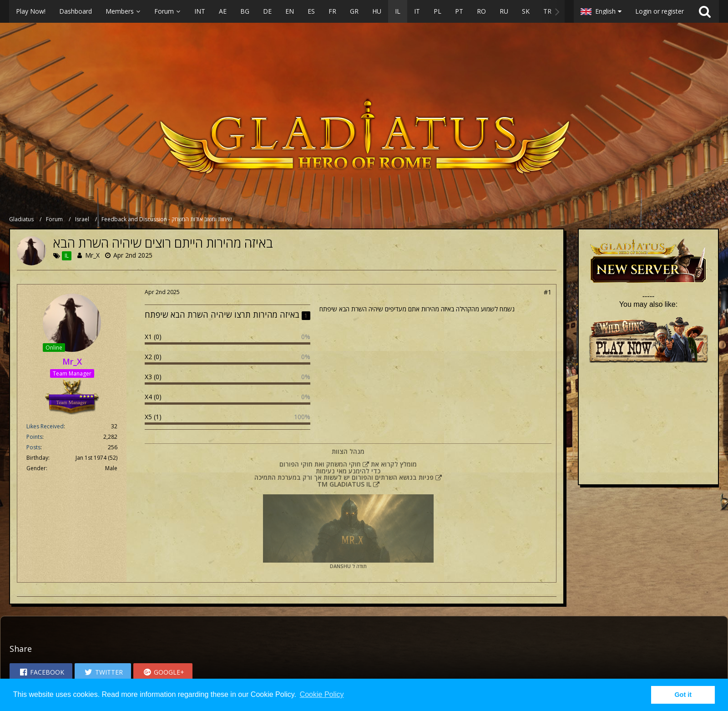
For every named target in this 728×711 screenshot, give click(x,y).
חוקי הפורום (296, 464)
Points (34, 437)
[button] (287, 11)
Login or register (660, 11)
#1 (548, 292)
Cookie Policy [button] (322, 694)
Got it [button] (683, 695)
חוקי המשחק (344, 464)
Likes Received (45, 426)
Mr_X (92, 255)
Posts (33, 447)
